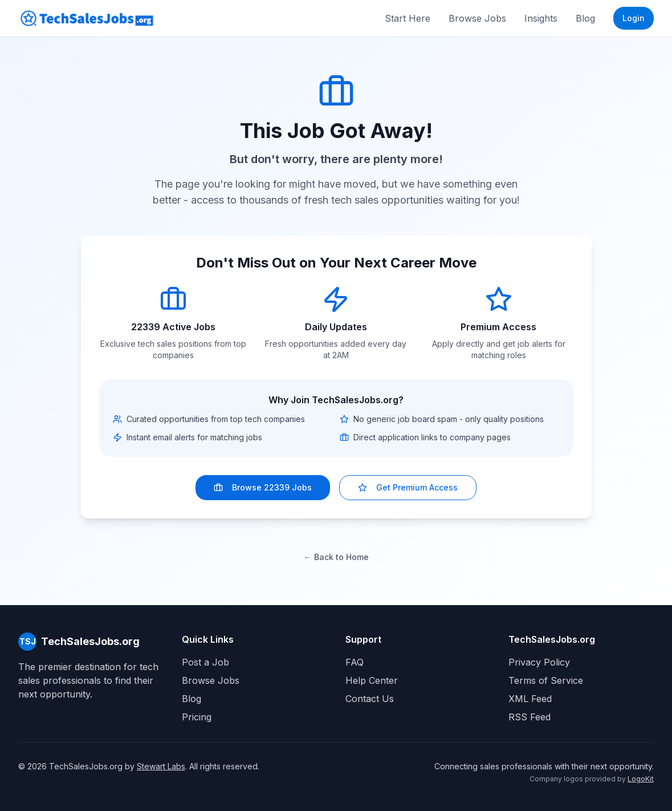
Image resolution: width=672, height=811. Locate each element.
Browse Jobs (477, 18)
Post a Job (205, 662)
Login (634, 18)
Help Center (372, 680)
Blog (585, 18)
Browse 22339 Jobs (263, 487)
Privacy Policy (539, 662)
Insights (541, 18)
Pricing (197, 717)
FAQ (355, 662)
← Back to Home (336, 557)
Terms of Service (546, 680)
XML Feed (530, 699)
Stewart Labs (161, 766)
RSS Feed (530, 717)
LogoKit (641, 779)
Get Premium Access (408, 487)
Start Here (408, 18)
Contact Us (370, 699)
